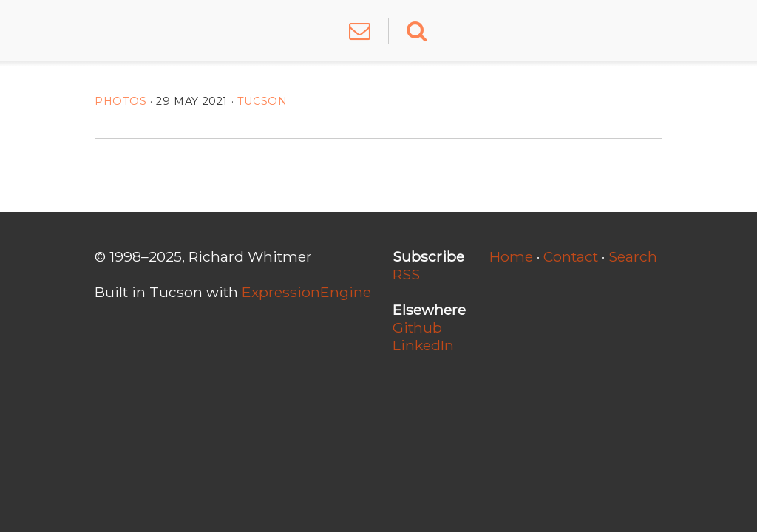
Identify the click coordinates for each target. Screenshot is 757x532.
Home (511, 256)
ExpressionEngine (306, 292)
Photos (121, 101)
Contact (571, 256)
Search (633, 256)
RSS (406, 274)
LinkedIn (423, 345)
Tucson (262, 101)
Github (417, 327)
